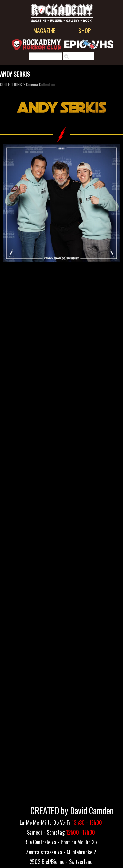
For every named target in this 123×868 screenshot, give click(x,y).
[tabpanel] (61, 851)
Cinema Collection (41, 84)
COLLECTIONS (11, 84)
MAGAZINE (44, 30)
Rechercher (82, 57)
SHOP (85, 30)
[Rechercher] (46, 57)
